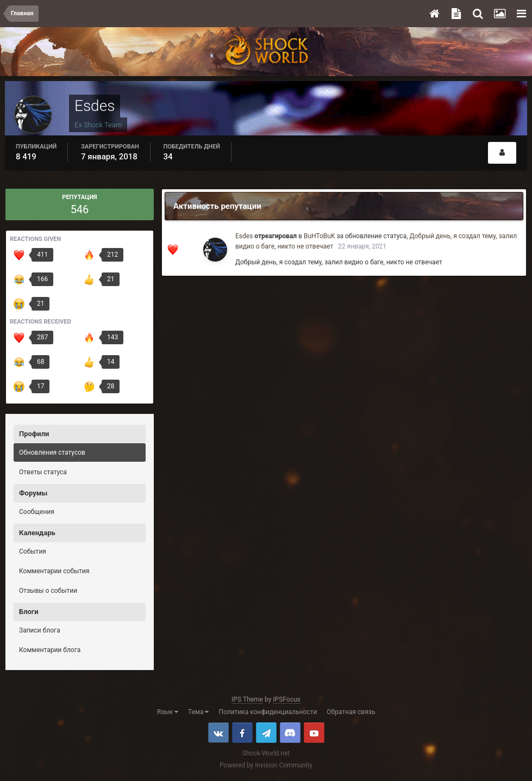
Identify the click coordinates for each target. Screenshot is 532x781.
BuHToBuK (320, 236)
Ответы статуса (43, 472)
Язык (168, 712)
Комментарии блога (50, 650)
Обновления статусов (52, 453)
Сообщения (37, 512)
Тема (198, 712)
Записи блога (40, 630)
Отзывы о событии (48, 591)
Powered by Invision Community (266, 765)
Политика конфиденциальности (268, 712)
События (33, 551)
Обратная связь (351, 712)
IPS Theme (247, 699)
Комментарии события (54, 571)
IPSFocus (286, 699)
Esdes (244, 236)
